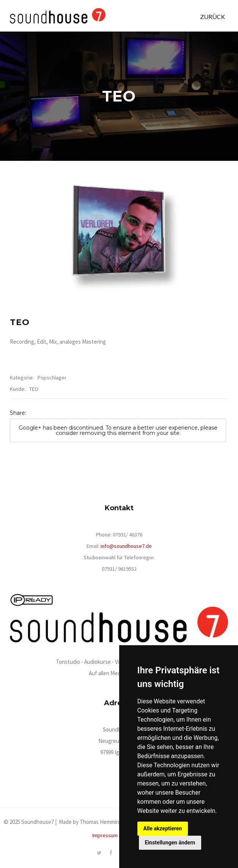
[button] (213, 14)
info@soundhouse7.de (126, 546)
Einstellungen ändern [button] (170, 843)
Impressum (105, 835)
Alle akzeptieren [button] (163, 828)
